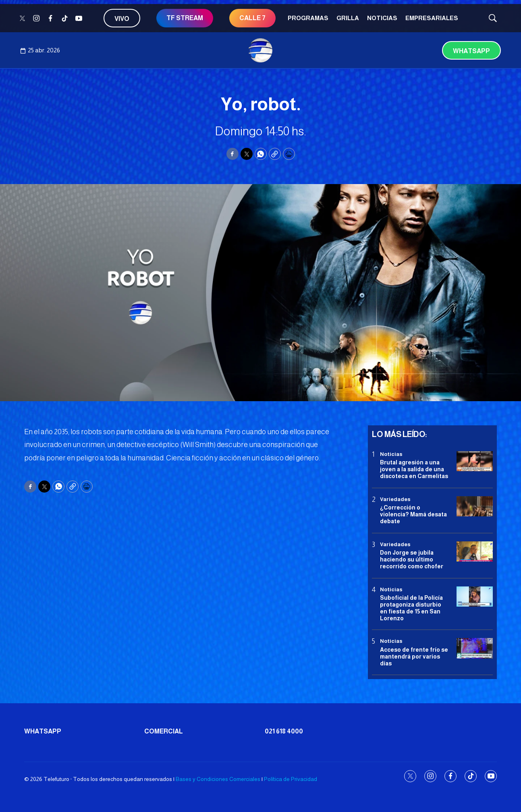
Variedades (395, 499)
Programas (308, 18)
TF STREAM (185, 18)
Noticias (382, 18)
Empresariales (432, 18)
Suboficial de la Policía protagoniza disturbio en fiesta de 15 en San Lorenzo (411, 608)
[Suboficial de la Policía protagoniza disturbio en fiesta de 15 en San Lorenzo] (475, 597)
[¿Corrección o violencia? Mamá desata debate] (475, 506)
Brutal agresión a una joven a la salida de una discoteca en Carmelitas (414, 469)
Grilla (348, 18)
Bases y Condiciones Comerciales (218, 779)
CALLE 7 (252, 18)
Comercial (164, 731)
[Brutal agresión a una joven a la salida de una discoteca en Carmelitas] (475, 461)
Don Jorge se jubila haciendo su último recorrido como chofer (412, 559)
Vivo (122, 19)
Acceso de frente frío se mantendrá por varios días (414, 657)
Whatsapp (471, 51)
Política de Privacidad (291, 779)
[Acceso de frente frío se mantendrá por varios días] (475, 648)
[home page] (261, 50)
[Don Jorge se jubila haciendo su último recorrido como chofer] (475, 552)
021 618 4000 (284, 731)
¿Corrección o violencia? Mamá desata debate (413, 514)
